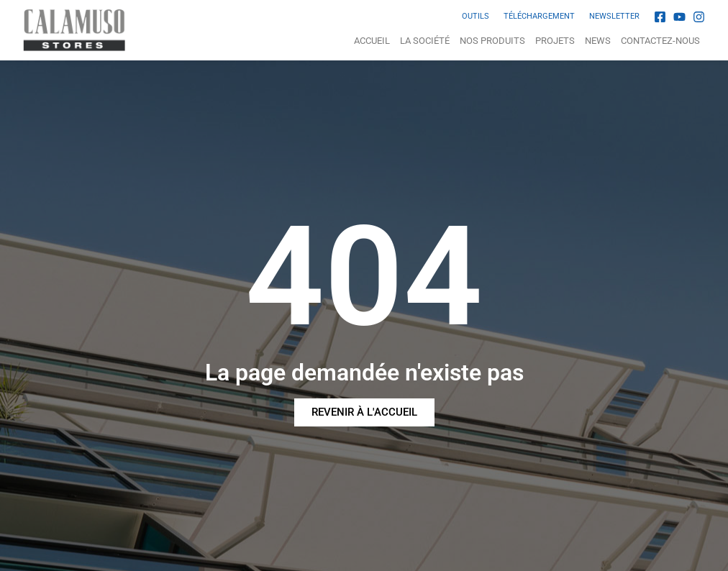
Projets (555, 41)
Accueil (372, 41)
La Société (425, 41)
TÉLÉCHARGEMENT (539, 16)
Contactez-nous (660, 41)
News (598, 41)
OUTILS (476, 16)
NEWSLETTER (614, 16)
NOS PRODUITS (492, 41)
